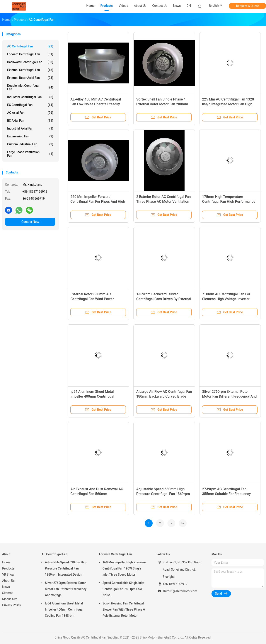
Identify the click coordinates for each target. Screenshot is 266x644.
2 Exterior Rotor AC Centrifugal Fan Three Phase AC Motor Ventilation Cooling (164, 202)
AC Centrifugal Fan (30, 46)
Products (8, 568)
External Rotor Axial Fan (30, 78)
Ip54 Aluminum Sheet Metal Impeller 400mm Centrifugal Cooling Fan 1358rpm (92, 396)
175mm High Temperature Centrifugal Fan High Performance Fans (229, 202)
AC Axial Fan (30, 113)
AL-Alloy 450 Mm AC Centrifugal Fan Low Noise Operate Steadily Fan (96, 104)
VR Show (8, 575)
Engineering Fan (30, 136)
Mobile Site (10, 599)
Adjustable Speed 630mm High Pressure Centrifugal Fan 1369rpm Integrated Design (163, 494)
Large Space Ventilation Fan (30, 154)
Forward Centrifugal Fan (30, 54)
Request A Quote (247, 6)
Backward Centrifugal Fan (30, 62)
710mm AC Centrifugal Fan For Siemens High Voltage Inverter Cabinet (226, 299)
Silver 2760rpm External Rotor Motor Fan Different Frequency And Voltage (229, 396)
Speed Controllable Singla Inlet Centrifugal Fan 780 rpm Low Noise (123, 589)
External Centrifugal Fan (30, 70)
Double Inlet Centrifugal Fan (30, 87)
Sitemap (8, 593)
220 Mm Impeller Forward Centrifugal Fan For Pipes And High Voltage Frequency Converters (98, 202)
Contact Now (30, 222)
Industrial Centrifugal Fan (30, 97)
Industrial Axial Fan (30, 128)
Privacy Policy (12, 605)
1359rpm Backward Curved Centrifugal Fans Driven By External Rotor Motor (164, 299)
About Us (8, 581)
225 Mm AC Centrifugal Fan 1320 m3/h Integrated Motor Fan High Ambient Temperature (228, 104)
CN (189, 6)
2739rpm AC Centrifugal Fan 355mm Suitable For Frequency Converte (226, 494)
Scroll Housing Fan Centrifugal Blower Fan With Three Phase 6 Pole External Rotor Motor (124, 609)
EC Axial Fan (30, 121)
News (6, 587)
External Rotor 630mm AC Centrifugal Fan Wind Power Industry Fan (92, 299)
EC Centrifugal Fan (30, 105)
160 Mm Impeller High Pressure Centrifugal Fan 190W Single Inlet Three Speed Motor (124, 568)
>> (183, 523)
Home (6, 562)
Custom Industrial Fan (30, 144)
